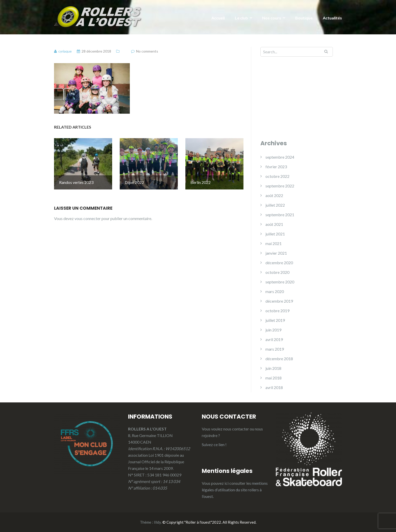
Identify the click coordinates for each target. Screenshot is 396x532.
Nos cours (272, 18)
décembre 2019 (279, 301)
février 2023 (276, 167)
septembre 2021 (280, 215)
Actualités (332, 18)
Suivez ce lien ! (214, 444)
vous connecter (88, 213)
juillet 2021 (275, 234)
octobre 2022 (277, 176)
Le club (241, 18)
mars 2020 (275, 291)
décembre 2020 (279, 263)
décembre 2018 (279, 359)
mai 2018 (274, 378)
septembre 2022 (280, 186)
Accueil (218, 18)
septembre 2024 (280, 157)
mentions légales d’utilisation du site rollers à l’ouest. (235, 490)
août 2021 (274, 224)
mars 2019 (275, 349)
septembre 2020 (280, 282)
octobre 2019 (277, 311)
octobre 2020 (277, 272)
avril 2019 (274, 339)
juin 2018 (273, 368)
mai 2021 (274, 243)
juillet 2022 (275, 205)
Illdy (157, 522)
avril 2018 (274, 387)
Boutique (304, 18)
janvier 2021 (276, 253)
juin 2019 (273, 330)
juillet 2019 (275, 320)
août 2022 (274, 195)
